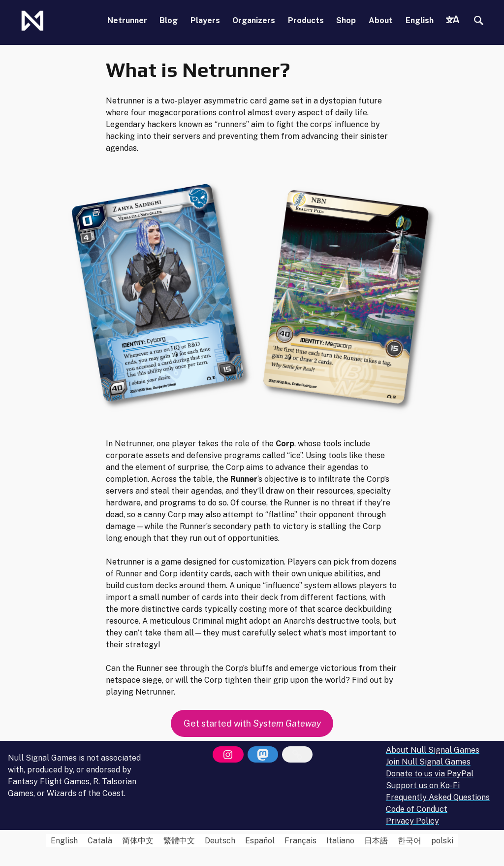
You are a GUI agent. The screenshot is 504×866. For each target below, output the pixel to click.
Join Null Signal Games (428, 762)
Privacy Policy (412, 821)
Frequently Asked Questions (438, 797)
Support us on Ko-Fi (423, 785)
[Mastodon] (263, 755)
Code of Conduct (417, 809)
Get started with (252, 723)
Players (205, 20)
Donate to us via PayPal (430, 774)
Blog (169, 20)
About (381, 20)
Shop (346, 20)
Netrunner (127, 20)
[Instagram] (228, 755)
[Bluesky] (297, 755)
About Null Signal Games (433, 750)
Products (306, 20)
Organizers (254, 20)
